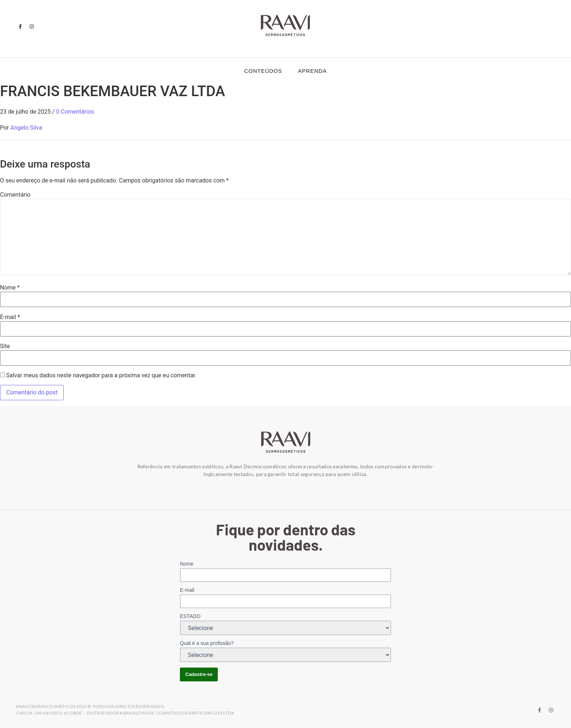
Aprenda (313, 71)
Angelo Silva (26, 128)
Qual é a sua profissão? (207, 643)
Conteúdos (263, 71)
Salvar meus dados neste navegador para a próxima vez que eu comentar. (101, 375)
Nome (10, 288)
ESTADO (190, 616)
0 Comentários (75, 112)
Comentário (15, 195)
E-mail (10, 317)
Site (5, 346)
